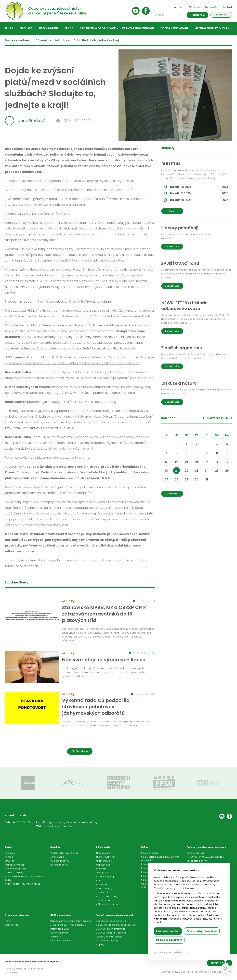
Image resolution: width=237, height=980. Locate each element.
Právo (8, 921)
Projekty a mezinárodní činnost (114, 915)
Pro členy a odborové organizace (206, 847)
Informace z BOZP (60, 929)
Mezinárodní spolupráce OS (111, 921)
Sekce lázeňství (149, 853)
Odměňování (12, 925)
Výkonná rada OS (60, 861)
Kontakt (227, 7)
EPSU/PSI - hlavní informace (111, 929)
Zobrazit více (172, 246)
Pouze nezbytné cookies (202, 931)
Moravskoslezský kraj (107, 896)
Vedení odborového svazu (65, 853)
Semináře (56, 937)
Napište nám (198, 15)
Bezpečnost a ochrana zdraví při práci (71, 921)
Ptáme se (194, 7)
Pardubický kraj (104, 888)
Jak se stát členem (197, 861)
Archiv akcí (172, 494)
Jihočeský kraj (103, 853)
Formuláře (211, 7)
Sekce (69, 28)
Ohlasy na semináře (61, 941)
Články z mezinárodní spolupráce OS (116, 925)
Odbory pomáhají (15, 865)
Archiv (172, 211)
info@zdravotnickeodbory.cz (83, 822)
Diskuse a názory (14, 873)
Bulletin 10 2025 (199, 200)
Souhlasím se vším (168, 931)
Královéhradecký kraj (107, 904)
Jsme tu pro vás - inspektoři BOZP (69, 925)
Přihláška (221, 15)
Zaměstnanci (57, 857)
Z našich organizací (15, 869)
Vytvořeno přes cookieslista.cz (171, 952)
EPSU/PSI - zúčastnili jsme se (111, 933)
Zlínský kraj (101, 869)
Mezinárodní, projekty (212, 28)
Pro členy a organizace (98, 28)
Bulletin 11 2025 (199, 193)
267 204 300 (23, 822)
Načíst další (80, 751)
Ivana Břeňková (25, 121)
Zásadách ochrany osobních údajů (174, 888)
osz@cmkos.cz (55, 822)
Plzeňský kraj (102, 884)
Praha (99, 881)
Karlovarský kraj (104, 861)
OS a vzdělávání (59, 933)
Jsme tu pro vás (195, 853)
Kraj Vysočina (103, 865)
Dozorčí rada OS (59, 865)
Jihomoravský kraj (105, 857)
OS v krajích (48, 28)
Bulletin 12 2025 (199, 187)
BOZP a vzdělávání (174, 28)
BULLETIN (9, 861)
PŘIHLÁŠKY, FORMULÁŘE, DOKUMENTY (205, 857)
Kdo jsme (10, 853)
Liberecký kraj (103, 900)
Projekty (100, 945)
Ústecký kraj (102, 873)
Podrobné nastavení (169, 940)
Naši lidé (26, 28)
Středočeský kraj (105, 877)
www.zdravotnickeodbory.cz (60, 826)
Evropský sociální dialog (109, 937)
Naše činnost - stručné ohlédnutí (23, 884)
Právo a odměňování (138, 28)
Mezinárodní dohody (107, 941)
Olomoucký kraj (104, 892)
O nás (9, 28)
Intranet (178, 7)
